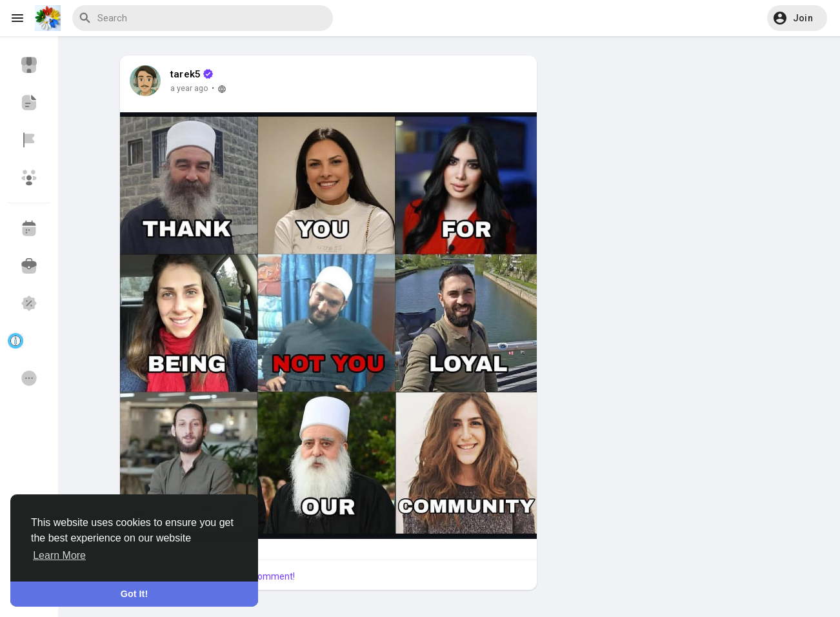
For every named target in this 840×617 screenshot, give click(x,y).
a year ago (189, 88)
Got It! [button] (134, 594)
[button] (797, 18)
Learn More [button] (59, 555)
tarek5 (185, 74)
